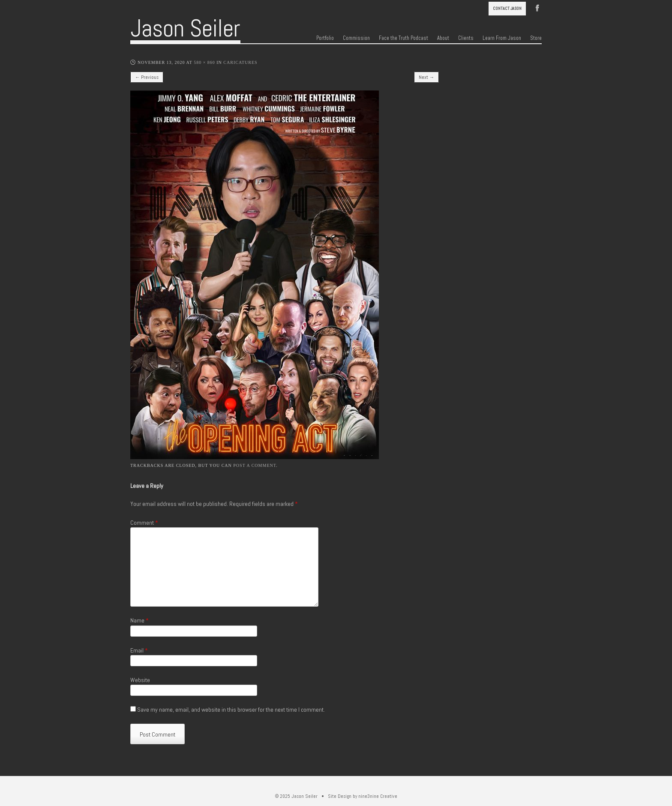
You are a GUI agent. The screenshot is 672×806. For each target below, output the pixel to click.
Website (140, 680)
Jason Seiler (185, 28)
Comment (144, 523)
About (443, 38)
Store (536, 38)
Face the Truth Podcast (403, 38)
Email (139, 650)
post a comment (255, 465)
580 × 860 (204, 62)
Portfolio (325, 38)
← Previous (147, 77)
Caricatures (240, 62)
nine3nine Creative (378, 796)
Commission (356, 38)
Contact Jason (507, 8)
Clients (466, 38)
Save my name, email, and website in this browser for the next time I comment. (231, 710)
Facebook (537, 7)
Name (139, 620)
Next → (426, 77)
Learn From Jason (502, 38)
